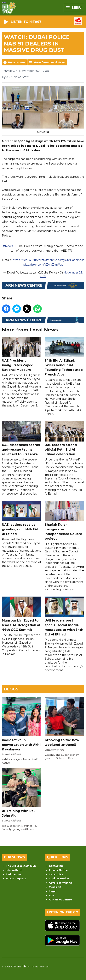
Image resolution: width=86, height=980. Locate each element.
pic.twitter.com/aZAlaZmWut (43, 265)
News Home (16, 62)
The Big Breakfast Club (21, 866)
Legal (53, 891)
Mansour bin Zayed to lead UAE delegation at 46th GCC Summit (22, 614)
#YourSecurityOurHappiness (65, 260)
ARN (52, 896)
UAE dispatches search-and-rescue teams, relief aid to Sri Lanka (22, 439)
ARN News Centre (60, 900)
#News (8, 246)
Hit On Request (16, 878)
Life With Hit (14, 870)
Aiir (24, 967)
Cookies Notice (59, 878)
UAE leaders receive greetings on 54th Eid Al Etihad (22, 518)
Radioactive (14, 874)
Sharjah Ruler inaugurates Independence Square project (64, 521)
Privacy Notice (58, 870)
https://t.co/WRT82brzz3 (29, 260)
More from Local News (49, 62)
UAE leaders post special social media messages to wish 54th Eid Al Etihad (64, 616)
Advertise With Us (61, 883)
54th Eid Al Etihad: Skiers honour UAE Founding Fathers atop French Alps (64, 356)
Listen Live (56, 874)
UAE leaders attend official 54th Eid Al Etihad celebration (64, 439)
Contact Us (56, 866)
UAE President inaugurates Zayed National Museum (22, 354)
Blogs (11, 689)
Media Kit (55, 887)
